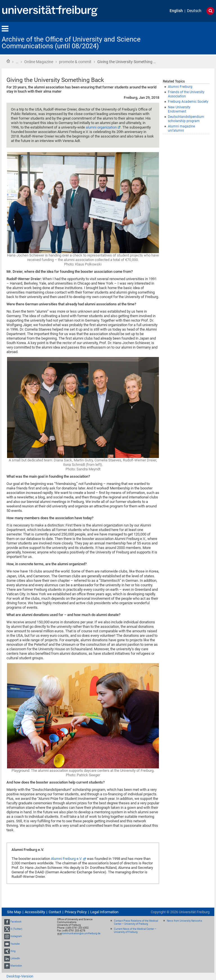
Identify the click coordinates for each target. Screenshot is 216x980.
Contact (55, 912)
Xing (13, 951)
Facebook (16, 922)
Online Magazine (39, 62)
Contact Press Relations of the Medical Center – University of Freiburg (136, 922)
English (176, 11)
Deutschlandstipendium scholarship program (186, 119)
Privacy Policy (76, 912)
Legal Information (104, 912)
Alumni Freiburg (180, 87)
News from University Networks (184, 921)
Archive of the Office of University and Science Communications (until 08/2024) (71, 43)
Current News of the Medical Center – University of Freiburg (135, 930)
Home (8, 61)
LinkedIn (15, 958)
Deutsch (194, 11)
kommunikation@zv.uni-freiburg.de (81, 933)
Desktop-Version (20, 976)
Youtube (15, 944)
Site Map (14, 912)
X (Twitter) (16, 929)
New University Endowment (179, 109)
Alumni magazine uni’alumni (181, 128)
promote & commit (75, 62)
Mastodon (16, 966)
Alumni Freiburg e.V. (67, 859)
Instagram (16, 937)
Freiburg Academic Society (188, 102)
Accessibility (35, 912)
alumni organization (101, 127)
